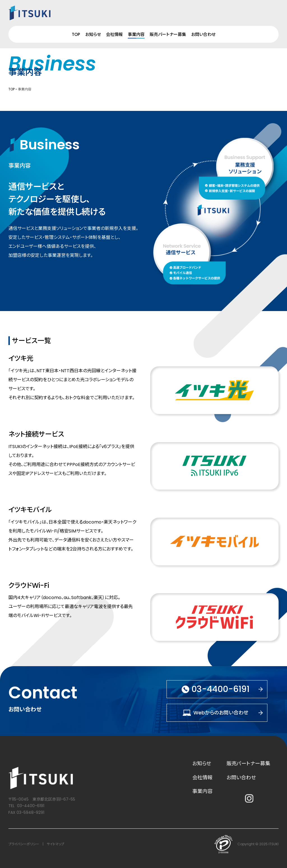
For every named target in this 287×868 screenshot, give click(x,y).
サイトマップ (55, 844)
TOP (76, 34)
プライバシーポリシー (24, 844)
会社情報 (114, 34)
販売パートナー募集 (168, 34)
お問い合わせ (203, 34)
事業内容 (136, 34)
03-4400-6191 (31, 806)
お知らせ (93, 34)
